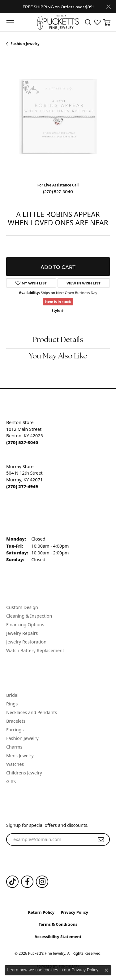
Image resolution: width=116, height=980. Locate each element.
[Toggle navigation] (10, 22)
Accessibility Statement (58, 937)
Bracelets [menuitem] (16, 721)
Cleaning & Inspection (29, 616)
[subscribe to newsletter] (101, 839)
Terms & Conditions (58, 924)
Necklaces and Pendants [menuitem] (32, 712)
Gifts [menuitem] (11, 781)
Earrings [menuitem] (15, 730)
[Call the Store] (22, 442)
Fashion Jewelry (25, 44)
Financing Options (25, 625)
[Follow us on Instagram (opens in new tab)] (42, 882)
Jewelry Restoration (26, 642)
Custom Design (22, 607)
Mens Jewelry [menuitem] (20, 755)
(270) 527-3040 (58, 191)
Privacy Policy (74, 912)
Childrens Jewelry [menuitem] (24, 773)
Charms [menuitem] (14, 747)
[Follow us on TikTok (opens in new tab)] (12, 882)
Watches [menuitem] (15, 764)
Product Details (58, 340)
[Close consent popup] (106, 970)
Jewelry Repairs (22, 633)
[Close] (108, 7)
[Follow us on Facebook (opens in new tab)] (27, 882)
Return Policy (41, 912)
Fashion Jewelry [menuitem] (22, 738)
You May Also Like (58, 357)
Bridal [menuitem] (12, 695)
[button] (88, 22)
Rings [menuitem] (12, 704)
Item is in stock (58, 302)
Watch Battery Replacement (35, 650)
